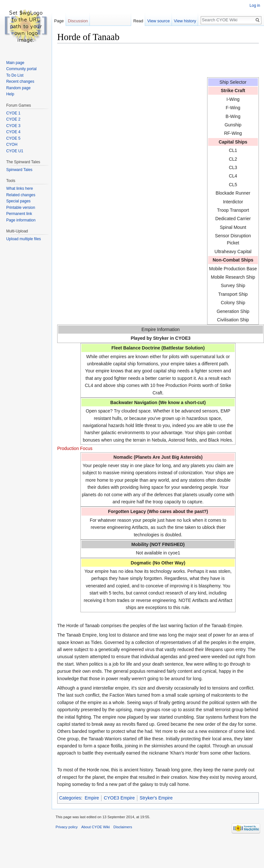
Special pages (18, 201)
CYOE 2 (13, 119)
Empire (92, 798)
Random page (18, 88)
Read (138, 21)
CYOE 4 (13, 132)
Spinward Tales (19, 170)
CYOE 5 (13, 138)
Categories (70, 798)
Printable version (21, 208)
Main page (15, 63)
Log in (255, 5)
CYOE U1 (15, 151)
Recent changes (20, 81)
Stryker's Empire (156, 798)
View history (185, 21)
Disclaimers (123, 827)
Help (10, 94)
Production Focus (75, 448)
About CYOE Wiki (96, 827)
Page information (21, 220)
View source (158, 21)
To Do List (15, 75)
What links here (20, 188)
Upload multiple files (23, 239)
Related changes (21, 195)
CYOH (12, 145)
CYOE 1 (13, 113)
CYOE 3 (13, 126)
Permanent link (19, 214)
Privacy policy (67, 827)
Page (59, 21)
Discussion (78, 21)
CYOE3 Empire (119, 798)
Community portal (21, 69)
